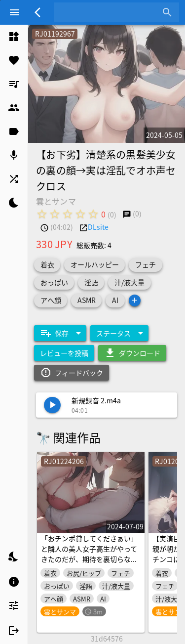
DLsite (98, 227)
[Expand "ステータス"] (119, 333)
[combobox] (109, 12)
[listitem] (14, 37)
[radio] (42, 214)
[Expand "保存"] (60, 333)
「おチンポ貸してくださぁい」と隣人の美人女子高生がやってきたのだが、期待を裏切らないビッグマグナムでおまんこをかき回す (89, 559)
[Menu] (14, 12)
